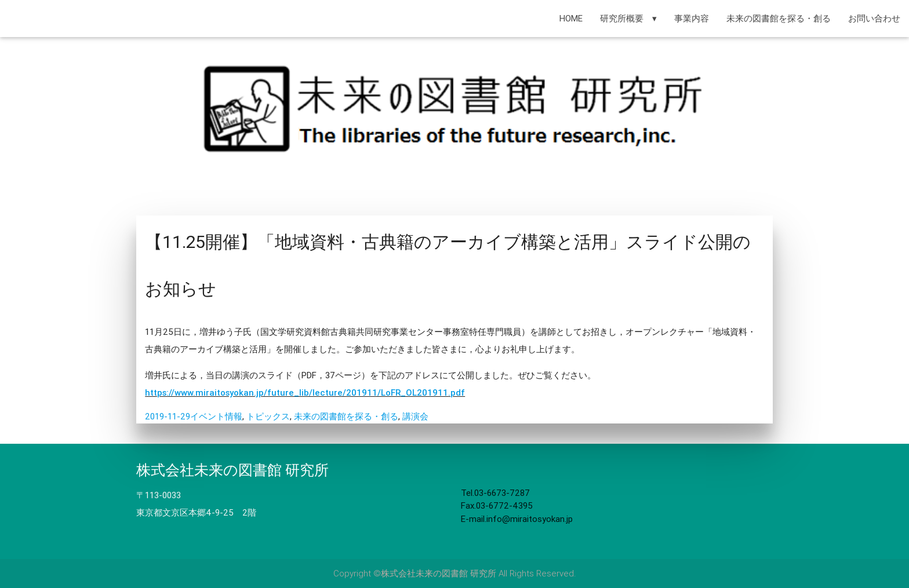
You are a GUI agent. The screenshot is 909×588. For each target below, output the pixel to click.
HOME (571, 18)
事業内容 (692, 18)
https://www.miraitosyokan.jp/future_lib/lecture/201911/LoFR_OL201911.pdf (305, 392)
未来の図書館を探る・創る (779, 18)
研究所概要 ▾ (628, 18)
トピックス (268, 416)
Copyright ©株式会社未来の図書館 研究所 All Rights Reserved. (455, 573)
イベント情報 (216, 416)
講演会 (415, 416)
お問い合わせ (874, 18)
